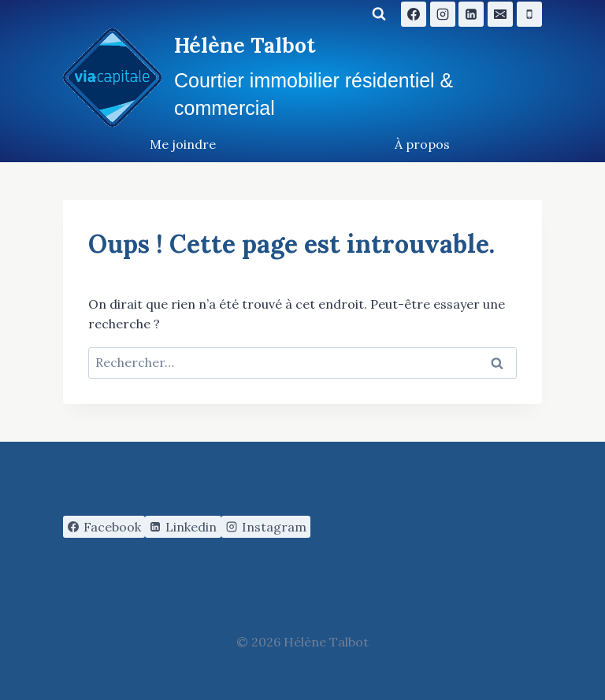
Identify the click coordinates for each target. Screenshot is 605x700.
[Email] (500, 14)
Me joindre (183, 144)
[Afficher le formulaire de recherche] (379, 14)
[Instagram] (443, 14)
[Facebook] (414, 14)
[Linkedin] (471, 14)
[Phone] (529, 14)
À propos (422, 144)
